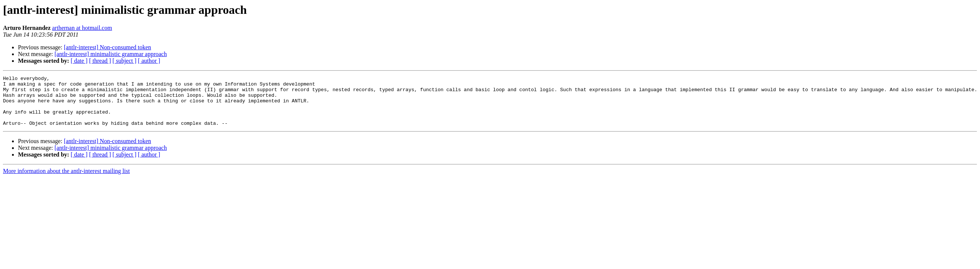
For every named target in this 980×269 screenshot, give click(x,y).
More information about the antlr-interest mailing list (66, 181)
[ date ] (79, 61)
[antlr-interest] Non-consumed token (107, 47)
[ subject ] (125, 61)
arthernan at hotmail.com (82, 28)
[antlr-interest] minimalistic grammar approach (111, 54)
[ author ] (149, 61)
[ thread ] (100, 61)
